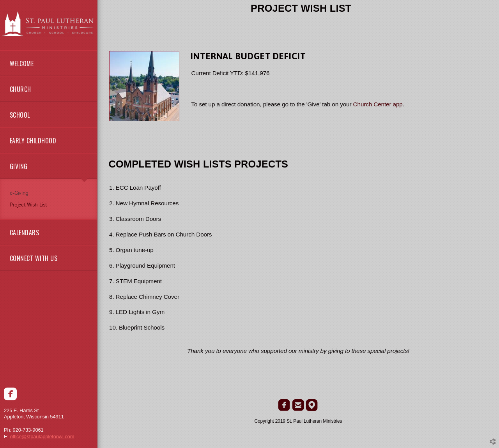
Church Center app (378, 104)
